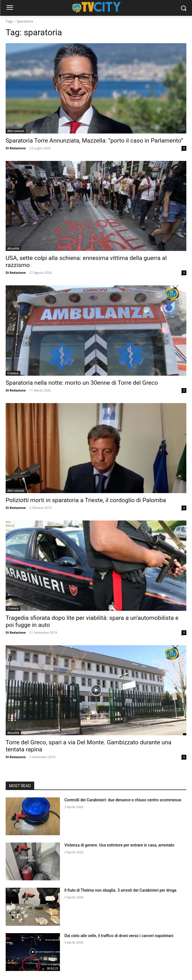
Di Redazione (16, 148)
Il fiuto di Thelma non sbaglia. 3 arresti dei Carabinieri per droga (120, 890)
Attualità (13, 248)
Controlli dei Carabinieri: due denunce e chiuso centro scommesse (123, 800)
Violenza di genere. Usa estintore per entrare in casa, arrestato (119, 845)
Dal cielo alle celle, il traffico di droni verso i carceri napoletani (119, 936)
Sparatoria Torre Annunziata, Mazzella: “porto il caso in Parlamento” (94, 141)
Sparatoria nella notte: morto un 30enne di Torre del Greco (82, 383)
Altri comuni (16, 131)
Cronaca (13, 373)
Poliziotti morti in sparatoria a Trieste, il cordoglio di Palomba (86, 500)
